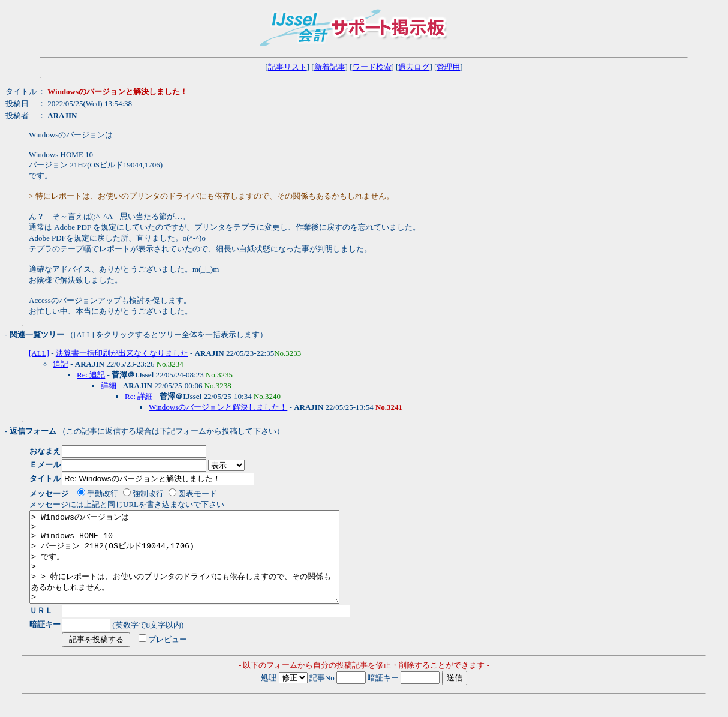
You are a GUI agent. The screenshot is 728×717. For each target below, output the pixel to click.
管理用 (448, 67)
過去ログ (414, 67)
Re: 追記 (91, 375)
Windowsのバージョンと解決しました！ (218, 407)
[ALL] (39, 353)
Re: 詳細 (139, 396)
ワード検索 (372, 67)
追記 (61, 364)
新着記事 (330, 67)
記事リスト (288, 67)
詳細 (109, 385)
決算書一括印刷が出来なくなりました (122, 353)
